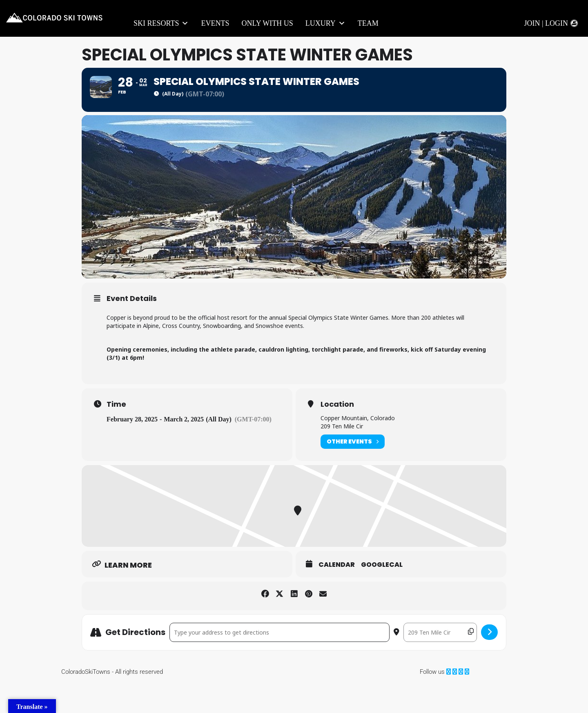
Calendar (337, 595)
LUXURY (325, 23)
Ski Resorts (161, 23)
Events (215, 23)
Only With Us (267, 23)
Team (368, 23)
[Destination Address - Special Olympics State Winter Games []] (440, 662)
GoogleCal (382, 595)
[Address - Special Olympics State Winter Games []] (280, 662)
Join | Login (546, 23)
